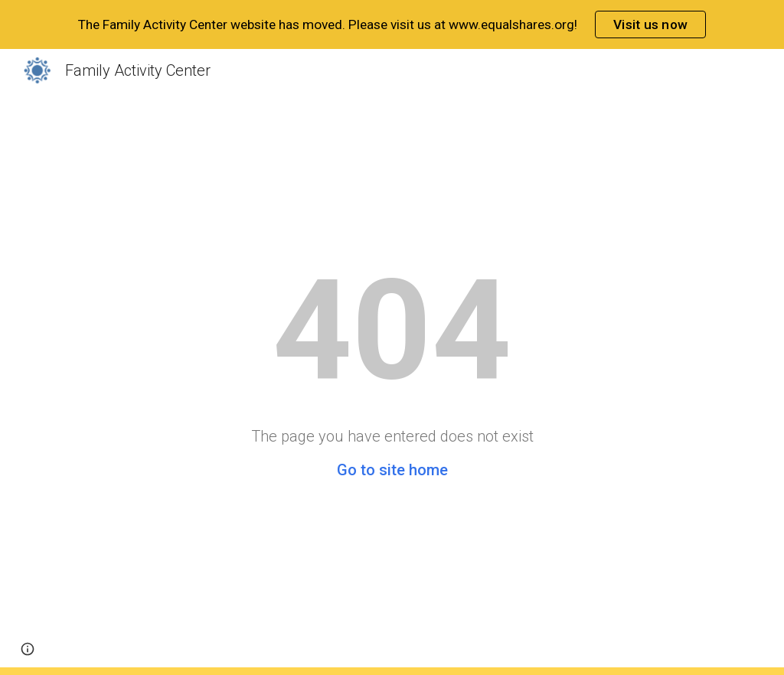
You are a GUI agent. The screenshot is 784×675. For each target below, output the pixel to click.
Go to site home (392, 470)
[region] (392, 24)
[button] (28, 649)
